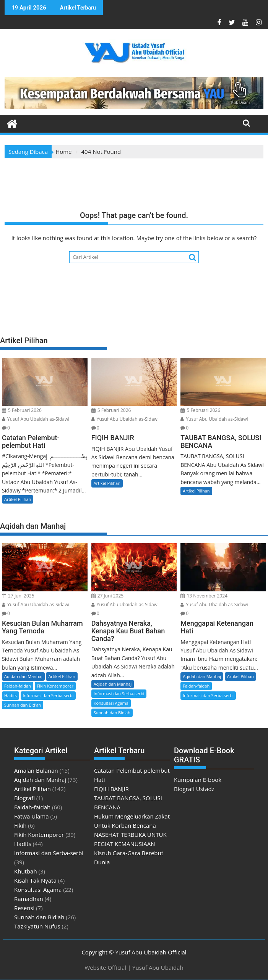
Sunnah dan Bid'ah (23, 705)
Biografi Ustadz (194, 789)
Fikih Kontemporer (55, 686)
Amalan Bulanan (36, 770)
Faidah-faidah (18, 686)
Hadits (11, 695)
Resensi (24, 908)
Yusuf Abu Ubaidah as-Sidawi (36, 419)
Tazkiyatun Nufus (37, 926)
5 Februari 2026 (22, 410)
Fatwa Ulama (32, 816)
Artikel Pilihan (18, 499)
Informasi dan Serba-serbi (48, 695)
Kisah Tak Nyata (35, 880)
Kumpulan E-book (198, 780)
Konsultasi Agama (111, 703)
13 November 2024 (204, 596)
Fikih (20, 825)
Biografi (24, 798)
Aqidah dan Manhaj (23, 676)
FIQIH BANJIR (111, 789)
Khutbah (26, 871)
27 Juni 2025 (18, 596)
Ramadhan (29, 899)
